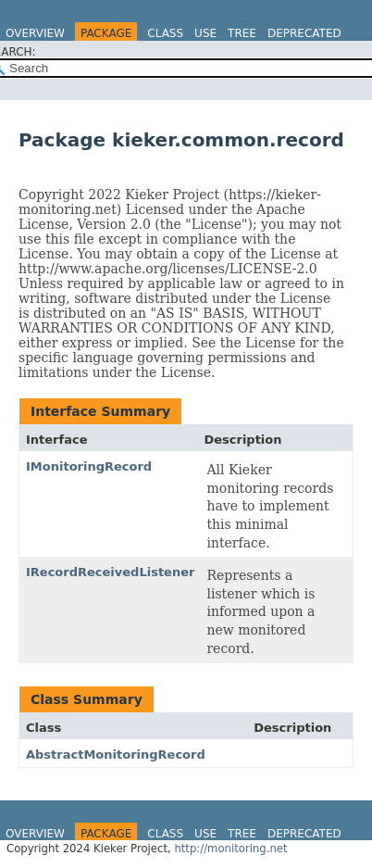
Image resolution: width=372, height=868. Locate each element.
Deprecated (304, 33)
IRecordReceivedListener (110, 572)
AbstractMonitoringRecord (116, 755)
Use (205, 33)
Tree (242, 33)
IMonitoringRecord (89, 466)
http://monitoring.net (230, 849)
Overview (35, 33)
